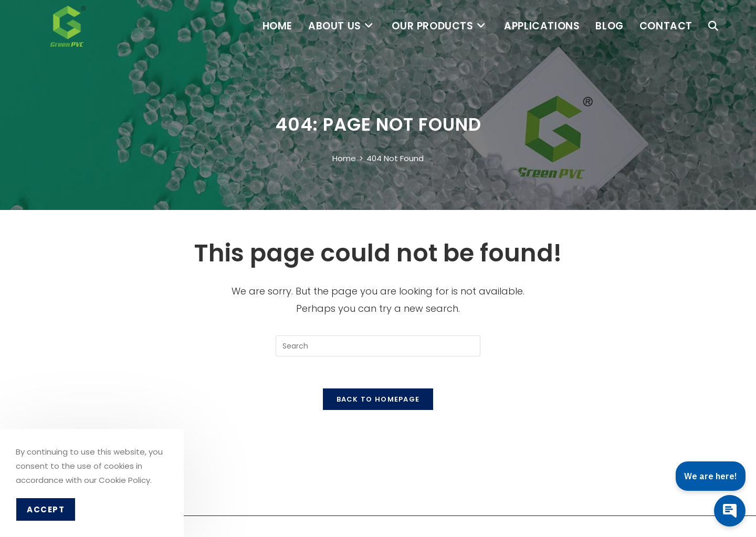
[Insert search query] (378, 346)
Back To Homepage (378, 399)
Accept (46, 509)
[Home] (344, 158)
